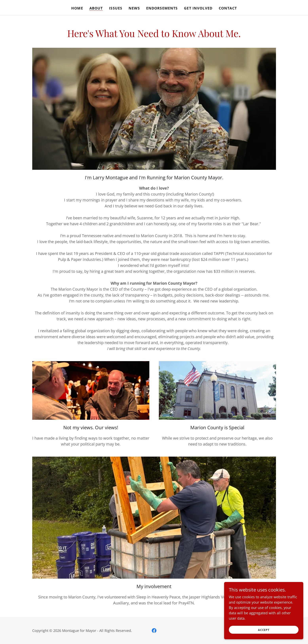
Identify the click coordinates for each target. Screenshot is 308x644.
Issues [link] (116, 8)
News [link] (134, 8)
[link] (154, 631)
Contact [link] (228, 8)
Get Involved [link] (198, 8)
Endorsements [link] (162, 8)
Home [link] (77, 8)
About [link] (96, 8)
